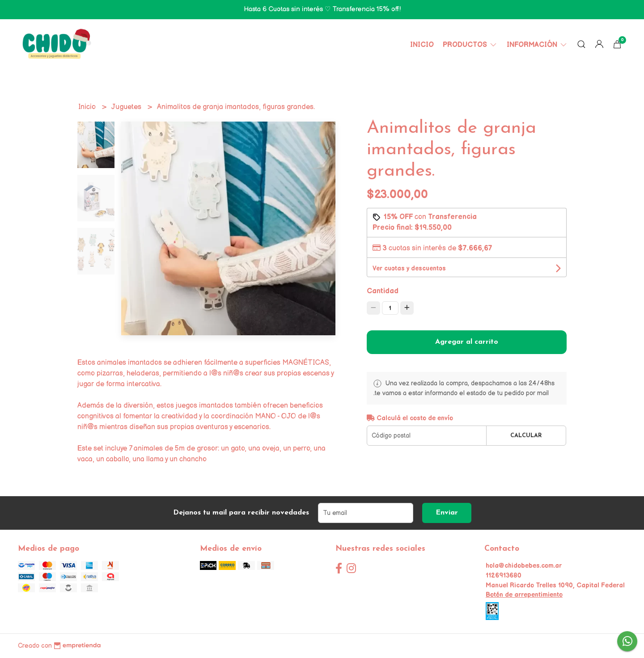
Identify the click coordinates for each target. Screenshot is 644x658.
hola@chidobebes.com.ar (524, 566)
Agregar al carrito (467, 342)
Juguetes (127, 107)
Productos (470, 45)
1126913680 (504, 576)
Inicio (422, 45)
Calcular (526, 436)
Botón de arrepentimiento (524, 595)
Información (537, 45)
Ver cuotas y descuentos (409, 268)
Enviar (447, 513)
